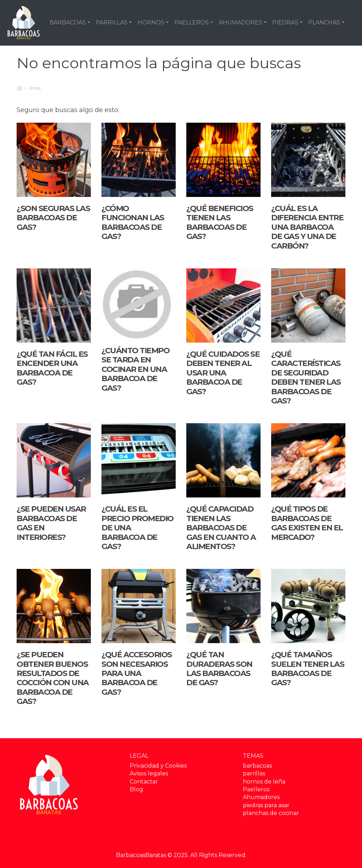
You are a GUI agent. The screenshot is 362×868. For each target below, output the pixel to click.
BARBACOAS (68, 22)
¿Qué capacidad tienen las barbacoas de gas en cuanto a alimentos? (221, 528)
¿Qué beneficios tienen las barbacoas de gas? (220, 222)
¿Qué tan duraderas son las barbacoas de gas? (219, 669)
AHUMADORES (241, 22)
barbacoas (257, 766)
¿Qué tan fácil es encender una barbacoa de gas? (52, 368)
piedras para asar (266, 805)
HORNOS (151, 22)
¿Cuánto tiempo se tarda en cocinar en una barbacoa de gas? (135, 369)
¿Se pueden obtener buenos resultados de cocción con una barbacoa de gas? (53, 678)
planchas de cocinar (271, 813)
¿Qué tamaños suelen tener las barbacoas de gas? (308, 669)
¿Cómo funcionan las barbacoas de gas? (133, 222)
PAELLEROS (192, 22)
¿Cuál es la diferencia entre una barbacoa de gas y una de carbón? (307, 227)
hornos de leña (264, 782)
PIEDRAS (285, 22)
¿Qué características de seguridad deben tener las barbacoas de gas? (306, 377)
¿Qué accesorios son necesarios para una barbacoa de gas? (137, 673)
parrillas (254, 773)
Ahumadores (261, 797)
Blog (136, 789)
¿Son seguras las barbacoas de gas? (53, 218)
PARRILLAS (112, 22)
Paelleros (256, 789)
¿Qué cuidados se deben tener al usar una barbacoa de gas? (223, 373)
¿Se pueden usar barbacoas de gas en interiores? (51, 523)
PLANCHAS (324, 22)
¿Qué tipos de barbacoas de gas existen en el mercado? (307, 523)
